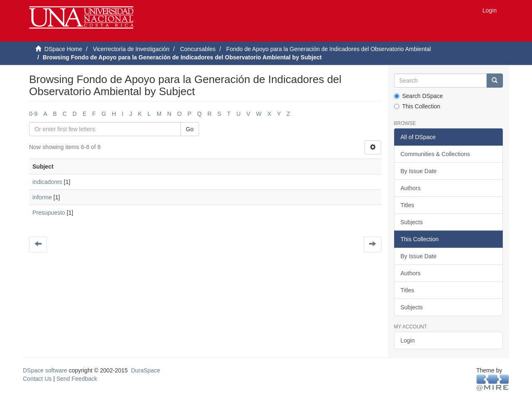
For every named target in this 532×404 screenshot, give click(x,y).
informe (42, 197)
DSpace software (45, 370)
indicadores (47, 182)
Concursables (198, 49)
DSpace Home (63, 49)
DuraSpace (145, 370)
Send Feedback (77, 379)
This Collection (417, 106)
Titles (408, 205)
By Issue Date (419, 171)
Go (190, 129)
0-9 (33, 114)
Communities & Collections (435, 154)
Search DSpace (419, 96)
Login (408, 340)
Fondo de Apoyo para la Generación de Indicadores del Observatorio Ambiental (329, 49)
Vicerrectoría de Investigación (131, 49)
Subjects (412, 222)
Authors (411, 188)
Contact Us (37, 379)
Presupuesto (49, 213)
